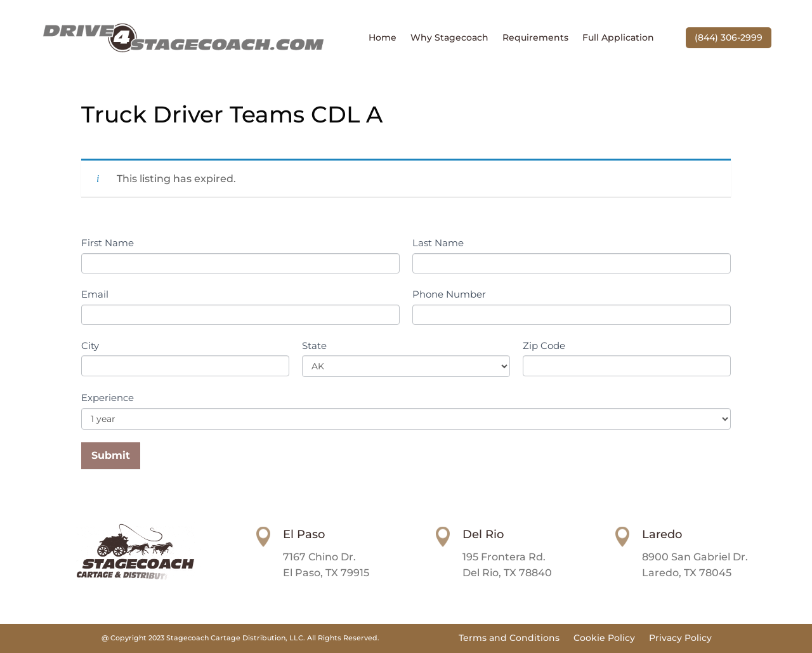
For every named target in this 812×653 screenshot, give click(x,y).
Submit (111, 455)
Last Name (438, 243)
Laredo (662, 534)
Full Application (618, 38)
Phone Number (449, 294)
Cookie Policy (604, 638)
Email (95, 294)
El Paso (304, 534)
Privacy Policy (680, 638)
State (314, 346)
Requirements (535, 38)
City (90, 346)
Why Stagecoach (449, 38)
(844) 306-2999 (729, 37)
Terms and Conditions (509, 638)
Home (383, 38)
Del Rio (483, 534)
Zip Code (544, 346)
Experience (108, 398)
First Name (108, 243)
